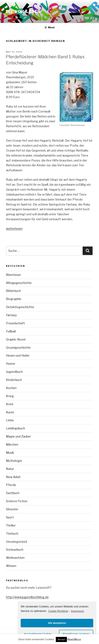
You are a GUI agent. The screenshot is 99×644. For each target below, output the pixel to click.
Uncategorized (16, 542)
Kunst (10, 412)
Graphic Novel (16, 339)
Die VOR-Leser (23, 11)
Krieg (10, 396)
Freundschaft (15, 323)
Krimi (10, 404)
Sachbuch (13, 493)
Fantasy (11, 315)
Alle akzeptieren (57, 623)
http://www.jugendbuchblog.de (27, 597)
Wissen (11, 566)
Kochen (11, 388)
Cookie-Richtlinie (58, 611)
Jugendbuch (14, 372)
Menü (50, 27)
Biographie (14, 299)
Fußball (11, 331)
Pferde (11, 485)
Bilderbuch (13, 291)
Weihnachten (15, 558)
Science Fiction (17, 501)
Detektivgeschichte (20, 307)
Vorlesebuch (15, 550)
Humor (11, 364)
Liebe (10, 420)
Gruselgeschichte (18, 348)
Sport (10, 517)
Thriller (11, 525)
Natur (10, 469)
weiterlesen (14, 229)
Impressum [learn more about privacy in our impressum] (78, 611)
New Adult (13, 477)
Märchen (12, 445)
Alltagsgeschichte (19, 283)
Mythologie (14, 461)
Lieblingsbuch (15, 428)
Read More (74, 639)
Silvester (12, 509)
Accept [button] (61, 639)
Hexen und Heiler (18, 356)
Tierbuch (12, 534)
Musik (10, 453)
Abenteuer (13, 275)
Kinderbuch (14, 380)
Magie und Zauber (18, 436)
